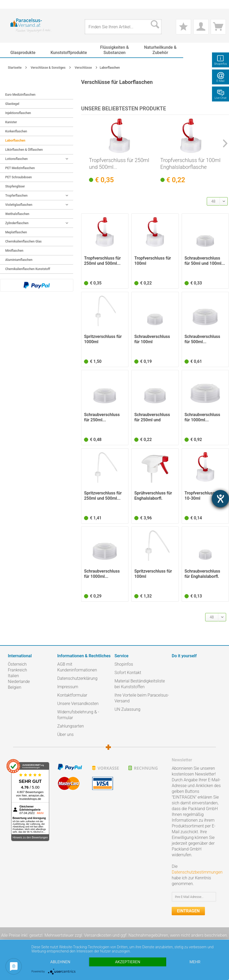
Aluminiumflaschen (19, 260)
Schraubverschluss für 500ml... (202, 339)
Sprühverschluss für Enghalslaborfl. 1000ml (153, 496)
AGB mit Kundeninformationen (77, 667)
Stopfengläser (15, 186)
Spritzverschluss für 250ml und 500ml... (103, 496)
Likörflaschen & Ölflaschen (24, 150)
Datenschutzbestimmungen (197, 872)
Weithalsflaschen (17, 214)
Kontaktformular (72, 695)
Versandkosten (98, 935)
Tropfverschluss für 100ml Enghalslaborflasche (191, 164)
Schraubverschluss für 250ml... (102, 417)
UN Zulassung (128, 709)
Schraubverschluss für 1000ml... (202, 417)
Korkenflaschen (16, 131)
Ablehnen (60, 962)
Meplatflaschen (16, 232)
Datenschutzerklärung (77, 678)
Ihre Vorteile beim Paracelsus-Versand (142, 698)
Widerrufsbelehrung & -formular (78, 715)
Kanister (11, 122)
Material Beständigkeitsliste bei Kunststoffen (140, 684)
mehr (195, 962)
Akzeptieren (127, 962)
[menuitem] (10, 4)
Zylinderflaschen (37, 223)
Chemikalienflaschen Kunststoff (28, 269)
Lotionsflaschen (37, 159)
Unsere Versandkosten (78, 704)
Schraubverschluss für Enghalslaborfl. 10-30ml (202, 574)
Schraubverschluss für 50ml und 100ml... (205, 261)
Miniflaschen (14, 251)
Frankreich (17, 670)
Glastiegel (12, 104)
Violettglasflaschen (37, 205)
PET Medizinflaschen (20, 168)
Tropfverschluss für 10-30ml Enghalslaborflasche (204, 496)
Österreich (17, 664)
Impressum (68, 687)
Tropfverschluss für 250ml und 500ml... (119, 164)
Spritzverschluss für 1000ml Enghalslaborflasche (103, 339)
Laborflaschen (15, 141)
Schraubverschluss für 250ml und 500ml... (152, 417)
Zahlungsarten (71, 726)
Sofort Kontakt (128, 673)
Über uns (66, 734)
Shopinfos (124, 664)
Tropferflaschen (37, 196)
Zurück (11, 86)
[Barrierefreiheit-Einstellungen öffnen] (220, 499)
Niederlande (19, 682)
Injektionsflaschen (18, 113)
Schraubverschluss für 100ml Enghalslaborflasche (153, 339)
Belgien (15, 687)
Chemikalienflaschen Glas (23, 241)
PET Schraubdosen (19, 177)
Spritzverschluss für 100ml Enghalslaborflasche (153, 574)
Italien (13, 676)
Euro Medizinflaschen (20, 95)
